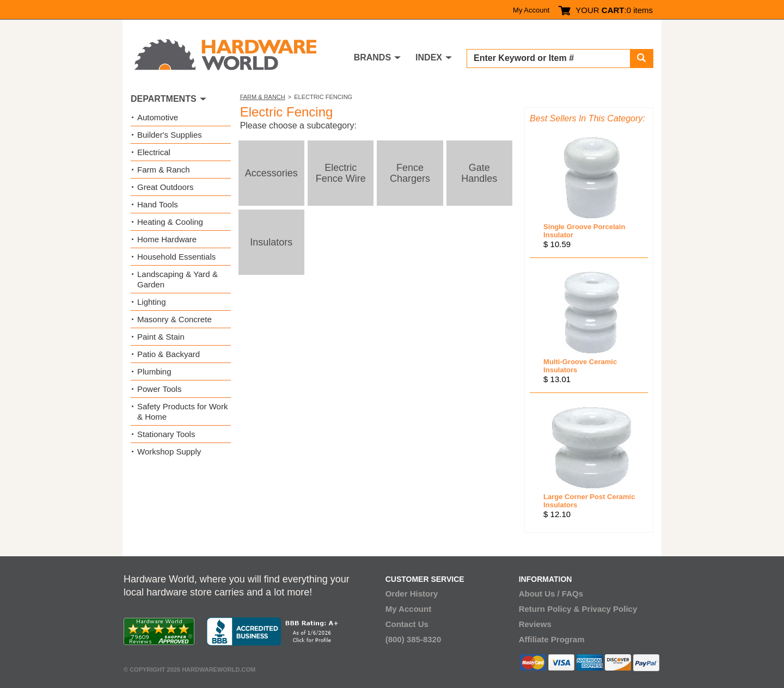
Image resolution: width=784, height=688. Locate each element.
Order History (412, 594)
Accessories (271, 173)
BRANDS (372, 57)
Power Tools (159, 389)
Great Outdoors (165, 187)
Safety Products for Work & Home (182, 411)
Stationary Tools (166, 434)
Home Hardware (167, 239)
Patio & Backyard (169, 354)
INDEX (429, 57)
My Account (531, 10)
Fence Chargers (410, 173)
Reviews (535, 624)
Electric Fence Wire (341, 173)
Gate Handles (479, 173)
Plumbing (154, 371)
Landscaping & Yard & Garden (177, 279)
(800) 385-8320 (414, 639)
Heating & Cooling (170, 222)
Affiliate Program (552, 639)
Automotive (158, 117)
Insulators (271, 242)
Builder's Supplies (170, 135)
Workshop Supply (169, 451)
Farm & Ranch (263, 97)
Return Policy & (549, 609)
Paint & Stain (161, 337)
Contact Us (407, 624)
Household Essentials (176, 257)
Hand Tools (158, 204)
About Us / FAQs (551, 594)
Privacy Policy (610, 609)
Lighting (152, 302)
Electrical (154, 152)
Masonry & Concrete (174, 319)
